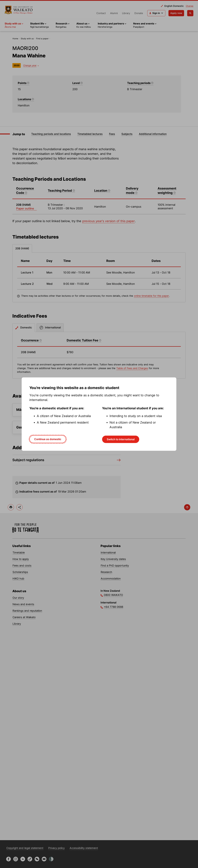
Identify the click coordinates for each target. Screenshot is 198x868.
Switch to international (121, 439)
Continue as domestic (48, 439)
